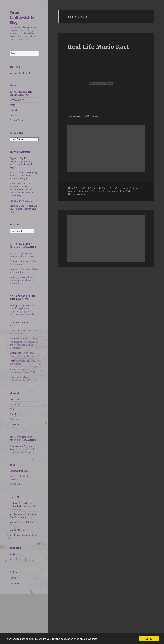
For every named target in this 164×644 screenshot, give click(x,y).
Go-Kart (103, 191)
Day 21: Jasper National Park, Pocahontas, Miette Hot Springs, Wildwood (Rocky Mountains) (22, 190)
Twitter (13, 409)
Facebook (14, 404)
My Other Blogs (17, 100)
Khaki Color (15, 377)
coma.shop (15, 269)
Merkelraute (16, 369)
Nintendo (134, 188)
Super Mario (85, 191)
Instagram (15, 399)
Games (105, 188)
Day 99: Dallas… (25, 201)
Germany (14, 583)
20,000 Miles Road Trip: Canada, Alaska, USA (21, 93)
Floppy (13, 158)
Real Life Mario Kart (98, 47)
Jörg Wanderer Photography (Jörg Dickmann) (23, 516)
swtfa (12, 361)
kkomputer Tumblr (19, 323)
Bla (111, 188)
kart (109, 191)
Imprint (13, 115)
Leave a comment (79, 194)
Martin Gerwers (18, 522)
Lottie (12, 206)
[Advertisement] (24, 615)
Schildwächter (16, 471)
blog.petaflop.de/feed (20, 73)
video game (123, 188)
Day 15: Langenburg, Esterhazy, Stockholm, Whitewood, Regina (21, 163)
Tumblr (13, 414)
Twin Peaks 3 (16, 353)
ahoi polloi (15, 554)
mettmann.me (17, 339)
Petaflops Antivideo (19, 261)
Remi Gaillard (127, 191)
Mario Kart (72, 191)
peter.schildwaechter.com (22, 253)
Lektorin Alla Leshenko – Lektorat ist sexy (22, 504)
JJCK (12, 484)
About (12, 105)
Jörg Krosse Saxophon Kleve (23, 535)
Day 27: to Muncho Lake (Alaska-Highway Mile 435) (23, 209)
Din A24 (13, 476)
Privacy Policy (16, 120)
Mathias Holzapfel (19, 530)
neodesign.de (16, 277)
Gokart (95, 191)
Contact (13, 110)
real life (116, 191)
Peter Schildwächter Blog (23, 17)
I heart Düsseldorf (18, 331)
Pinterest (14, 419)
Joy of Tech (15, 559)
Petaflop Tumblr (17, 305)
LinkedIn (14, 424)
